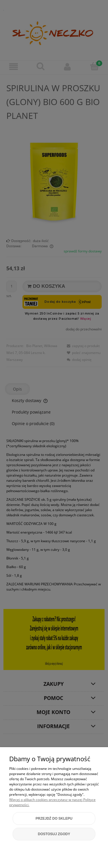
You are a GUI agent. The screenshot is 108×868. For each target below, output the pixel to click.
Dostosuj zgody (54, 834)
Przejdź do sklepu (54, 818)
